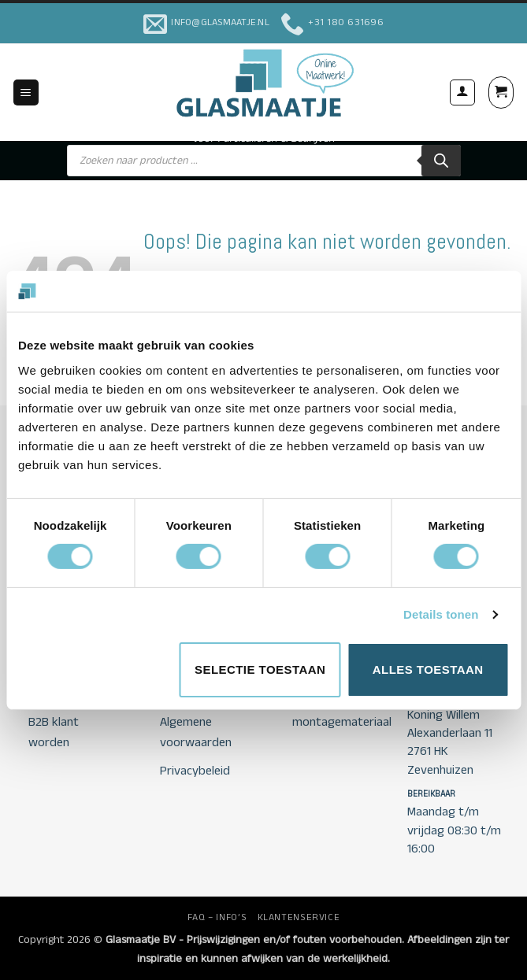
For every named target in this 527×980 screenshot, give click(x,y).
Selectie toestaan (260, 669)
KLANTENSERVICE (299, 917)
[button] (26, 92)
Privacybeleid (195, 771)
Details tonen (441, 614)
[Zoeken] (441, 161)
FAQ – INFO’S (217, 917)
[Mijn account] (462, 92)
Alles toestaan (428, 669)
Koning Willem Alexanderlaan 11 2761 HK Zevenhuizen (450, 743)
